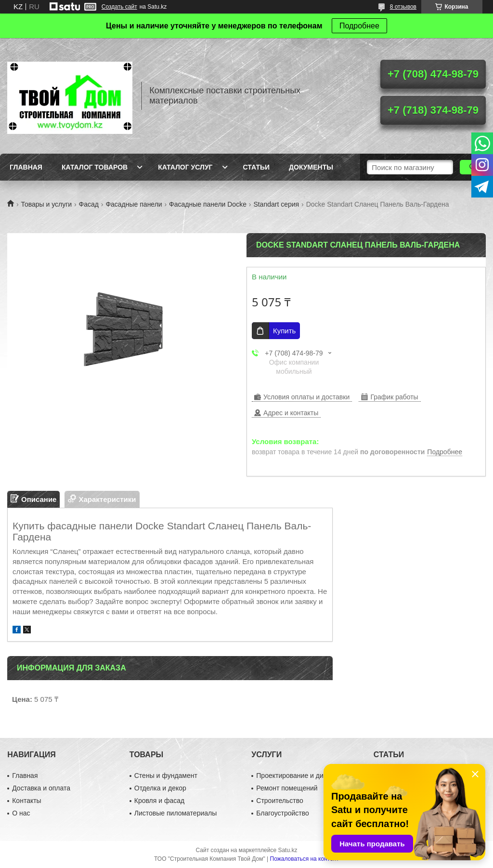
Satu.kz (287, 850)
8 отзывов (403, 7)
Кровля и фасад (159, 801)
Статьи (257, 167)
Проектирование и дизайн (297, 776)
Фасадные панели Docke (208, 204)
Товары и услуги (46, 204)
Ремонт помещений (287, 788)
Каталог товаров (95, 167)
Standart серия (276, 204)
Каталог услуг (185, 167)
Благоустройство (283, 813)
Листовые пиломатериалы (176, 813)
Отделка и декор (160, 788)
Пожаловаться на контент (305, 859)
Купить (284, 331)
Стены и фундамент (166, 776)
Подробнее (359, 26)
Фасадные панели (134, 204)
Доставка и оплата (41, 788)
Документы (311, 167)
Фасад (89, 204)
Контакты (26, 801)
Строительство (279, 801)
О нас (21, 813)
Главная (26, 167)
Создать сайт (119, 7)
